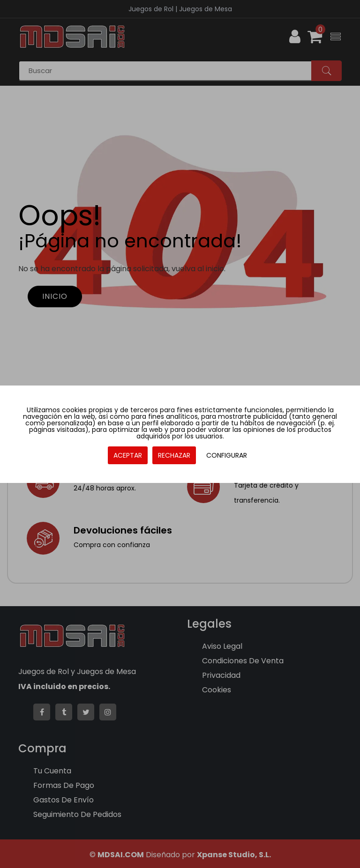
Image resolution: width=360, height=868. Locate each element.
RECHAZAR (174, 455)
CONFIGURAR (227, 455)
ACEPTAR (128, 455)
